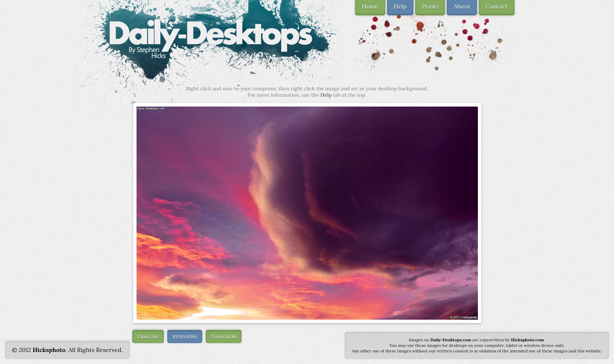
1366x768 (148, 337)
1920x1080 (185, 337)
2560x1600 (224, 337)
